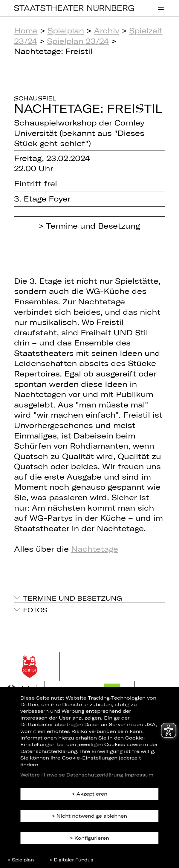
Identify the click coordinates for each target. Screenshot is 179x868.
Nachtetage (95, 549)
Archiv (107, 30)
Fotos (35, 610)
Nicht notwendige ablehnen (92, 816)
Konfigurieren (92, 838)
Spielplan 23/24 (78, 41)
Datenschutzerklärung (95, 775)
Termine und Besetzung (93, 226)
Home (26, 30)
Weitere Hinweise (43, 775)
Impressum (139, 775)
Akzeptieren (92, 794)
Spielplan (66, 30)
